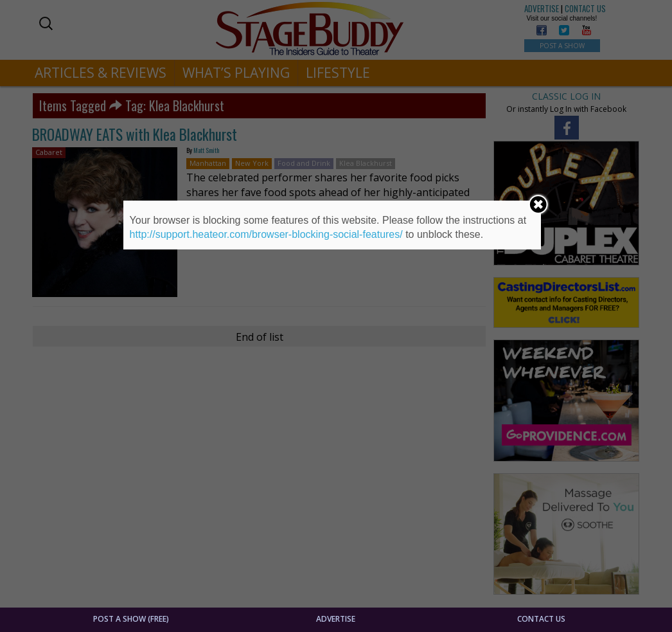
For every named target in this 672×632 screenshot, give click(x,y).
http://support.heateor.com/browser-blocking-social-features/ (266, 234)
